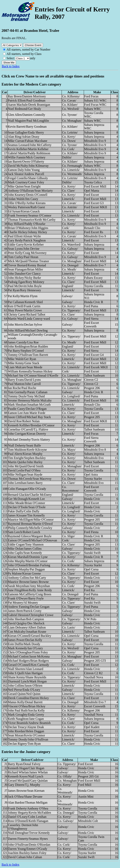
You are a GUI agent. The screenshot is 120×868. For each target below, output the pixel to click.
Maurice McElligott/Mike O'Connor (31, 520)
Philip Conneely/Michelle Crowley (30, 528)
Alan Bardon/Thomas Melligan (28, 802)
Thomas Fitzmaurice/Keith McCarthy (32, 220)
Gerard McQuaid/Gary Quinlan (28, 781)
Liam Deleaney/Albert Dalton (27, 627)
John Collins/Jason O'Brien (25, 686)
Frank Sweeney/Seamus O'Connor (30, 215)
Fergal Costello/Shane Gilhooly (28, 178)
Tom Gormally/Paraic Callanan (28, 392)
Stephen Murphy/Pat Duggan (26, 569)
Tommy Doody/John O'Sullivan (28, 739)
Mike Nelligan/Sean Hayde (25, 475)
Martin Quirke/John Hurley (25, 462)
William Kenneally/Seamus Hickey (30, 371)
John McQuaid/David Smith (26, 466)
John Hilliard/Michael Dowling (28, 330)
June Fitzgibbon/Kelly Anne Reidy (30, 590)
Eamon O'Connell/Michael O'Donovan (32, 540)
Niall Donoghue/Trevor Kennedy (29, 833)
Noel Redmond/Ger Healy (25, 109)
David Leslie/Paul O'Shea (24, 470)
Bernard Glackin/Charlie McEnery (30, 495)
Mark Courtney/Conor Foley (26, 182)
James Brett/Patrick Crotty (25, 611)
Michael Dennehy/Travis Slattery (29, 440)
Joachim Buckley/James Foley (27, 853)
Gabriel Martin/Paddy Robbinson (29, 153)
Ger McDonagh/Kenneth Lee (26, 499)
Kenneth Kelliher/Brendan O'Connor (31, 425)
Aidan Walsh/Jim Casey (23, 199)
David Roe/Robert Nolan (24, 421)
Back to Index (11, 66)
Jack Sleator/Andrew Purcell (26, 174)
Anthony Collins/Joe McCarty (27, 578)
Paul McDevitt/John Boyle (25, 286)
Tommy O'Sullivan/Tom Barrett (28, 355)
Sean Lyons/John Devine (24, 249)
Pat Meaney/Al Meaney (23, 603)
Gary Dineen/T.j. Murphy (24, 785)
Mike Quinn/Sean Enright (24, 186)
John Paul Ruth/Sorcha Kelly (26, 710)
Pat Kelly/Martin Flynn (23, 296)
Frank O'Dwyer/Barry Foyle (26, 598)
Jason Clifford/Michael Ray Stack (29, 417)
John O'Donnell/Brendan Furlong (29, 565)
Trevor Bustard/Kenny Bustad (27, 265)
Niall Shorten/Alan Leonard (26, 669)
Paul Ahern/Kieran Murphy (25, 454)
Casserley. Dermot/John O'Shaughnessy (23, 827)
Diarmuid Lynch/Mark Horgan (27, 681)
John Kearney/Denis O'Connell (28, 195)
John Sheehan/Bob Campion (26, 619)
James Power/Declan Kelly (25, 640)
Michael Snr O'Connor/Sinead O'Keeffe (33, 376)
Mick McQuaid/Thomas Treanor (29, 261)
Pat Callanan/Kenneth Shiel (25, 302)
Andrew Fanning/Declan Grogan (29, 607)
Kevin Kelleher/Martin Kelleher (28, 149)
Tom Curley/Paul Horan (23, 257)
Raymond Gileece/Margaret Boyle (30, 536)
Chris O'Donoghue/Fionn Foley (28, 652)
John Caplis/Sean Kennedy (25, 553)
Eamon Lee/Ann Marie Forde (27, 413)
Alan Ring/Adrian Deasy (24, 137)
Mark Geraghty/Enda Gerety (26, 715)
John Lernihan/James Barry (25, 483)
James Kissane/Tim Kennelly (26, 515)
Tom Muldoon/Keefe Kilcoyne (27, 450)
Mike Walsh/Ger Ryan (22, 359)
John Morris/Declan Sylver (25, 325)
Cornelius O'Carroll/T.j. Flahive (28, 429)
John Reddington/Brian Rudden (28, 346)
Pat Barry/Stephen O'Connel (26, 351)
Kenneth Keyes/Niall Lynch (26, 776)
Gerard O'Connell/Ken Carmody (29, 665)
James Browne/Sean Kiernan (26, 791)
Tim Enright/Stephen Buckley (27, 458)
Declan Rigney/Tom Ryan (24, 744)
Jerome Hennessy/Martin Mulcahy (30, 400)
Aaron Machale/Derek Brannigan (29, 105)
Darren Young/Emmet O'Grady (28, 849)
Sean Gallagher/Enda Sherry (26, 132)
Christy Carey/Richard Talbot (27, 314)
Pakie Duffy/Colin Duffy (24, 511)
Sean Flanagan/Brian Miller (26, 269)
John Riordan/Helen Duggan (26, 731)
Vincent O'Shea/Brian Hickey (27, 706)
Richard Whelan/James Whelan (28, 772)
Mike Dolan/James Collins (25, 549)
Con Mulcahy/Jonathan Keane (27, 632)
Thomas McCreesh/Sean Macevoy (30, 479)
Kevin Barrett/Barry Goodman (27, 127)
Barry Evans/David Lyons (24, 380)
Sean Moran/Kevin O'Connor (27, 735)
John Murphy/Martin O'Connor (28, 561)
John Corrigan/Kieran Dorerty (27, 434)
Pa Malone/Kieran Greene (24, 573)
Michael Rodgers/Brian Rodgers (28, 661)
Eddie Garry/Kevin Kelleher (26, 245)
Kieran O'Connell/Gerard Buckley (30, 636)
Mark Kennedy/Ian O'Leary (25, 648)
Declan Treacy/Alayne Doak (26, 727)
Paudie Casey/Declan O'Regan (27, 409)
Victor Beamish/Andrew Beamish (29, 723)
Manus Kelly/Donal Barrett (25, 702)
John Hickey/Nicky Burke (24, 278)
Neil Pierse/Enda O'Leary (24, 690)
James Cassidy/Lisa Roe (23, 342)
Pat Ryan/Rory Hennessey (24, 290)
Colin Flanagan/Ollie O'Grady (27, 489)
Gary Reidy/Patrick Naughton (27, 240)
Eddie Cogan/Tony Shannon (26, 544)
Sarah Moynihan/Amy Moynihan (29, 586)
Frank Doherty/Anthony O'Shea (28, 808)
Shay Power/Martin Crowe (25, 310)
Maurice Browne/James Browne (28, 582)
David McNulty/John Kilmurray (28, 166)
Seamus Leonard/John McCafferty (30, 145)
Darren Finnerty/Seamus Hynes (28, 839)
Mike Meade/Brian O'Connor (27, 503)
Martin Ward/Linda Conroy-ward (29, 319)
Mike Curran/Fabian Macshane (28, 141)
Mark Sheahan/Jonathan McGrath (29, 405)
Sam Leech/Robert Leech (24, 532)
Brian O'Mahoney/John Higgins (28, 228)
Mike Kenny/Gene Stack (24, 363)
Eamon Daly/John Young (24, 170)
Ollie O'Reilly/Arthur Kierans (27, 203)
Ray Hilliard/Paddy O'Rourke (27, 224)
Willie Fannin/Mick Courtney (27, 157)
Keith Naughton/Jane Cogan (26, 719)
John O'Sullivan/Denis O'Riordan (29, 845)
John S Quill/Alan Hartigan (25, 673)
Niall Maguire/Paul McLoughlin (28, 121)
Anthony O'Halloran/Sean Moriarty (30, 191)
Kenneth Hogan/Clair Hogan (26, 768)
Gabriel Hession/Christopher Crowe (31, 615)
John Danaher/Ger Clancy (24, 274)
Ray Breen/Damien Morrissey (27, 96)
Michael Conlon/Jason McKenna (29, 656)
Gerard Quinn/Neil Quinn (24, 694)
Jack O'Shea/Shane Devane (25, 797)
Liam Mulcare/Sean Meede (25, 367)
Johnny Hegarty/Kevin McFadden (30, 813)
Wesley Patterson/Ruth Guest (26, 207)
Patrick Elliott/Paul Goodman (27, 100)
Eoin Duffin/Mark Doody (24, 644)
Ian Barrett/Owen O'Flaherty (26, 162)
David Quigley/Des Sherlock (26, 623)
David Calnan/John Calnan (25, 857)
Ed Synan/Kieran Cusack (24, 211)
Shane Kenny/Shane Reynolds (27, 677)
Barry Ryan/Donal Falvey (24, 764)
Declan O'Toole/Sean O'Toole (27, 507)
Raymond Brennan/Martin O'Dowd (30, 524)
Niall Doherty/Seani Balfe (24, 445)
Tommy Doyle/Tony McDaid (26, 396)
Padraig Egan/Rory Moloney (26, 282)
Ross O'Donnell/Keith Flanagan (28, 821)
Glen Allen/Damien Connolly (27, 115)
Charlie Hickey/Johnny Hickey (28, 232)
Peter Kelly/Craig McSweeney (27, 253)
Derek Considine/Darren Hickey (28, 698)
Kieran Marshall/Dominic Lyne (28, 557)
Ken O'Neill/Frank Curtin (24, 306)
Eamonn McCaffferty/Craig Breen (30, 594)
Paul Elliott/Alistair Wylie (24, 236)
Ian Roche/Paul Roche (22, 388)
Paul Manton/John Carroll (24, 384)
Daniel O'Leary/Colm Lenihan (27, 817)
